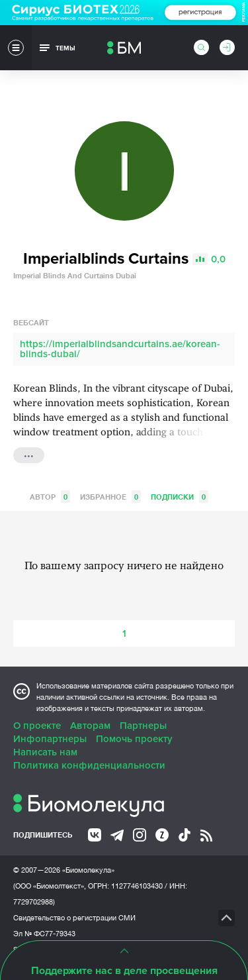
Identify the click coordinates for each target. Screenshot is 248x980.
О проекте (37, 726)
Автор (50, 497)
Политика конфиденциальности (89, 765)
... (29, 454)
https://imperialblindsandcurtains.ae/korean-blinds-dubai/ (120, 349)
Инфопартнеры (50, 739)
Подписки (180, 497)
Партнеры (143, 726)
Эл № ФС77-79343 (44, 934)
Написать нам (45, 752)
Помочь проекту (134, 739)
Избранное (110, 497)
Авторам (90, 726)
